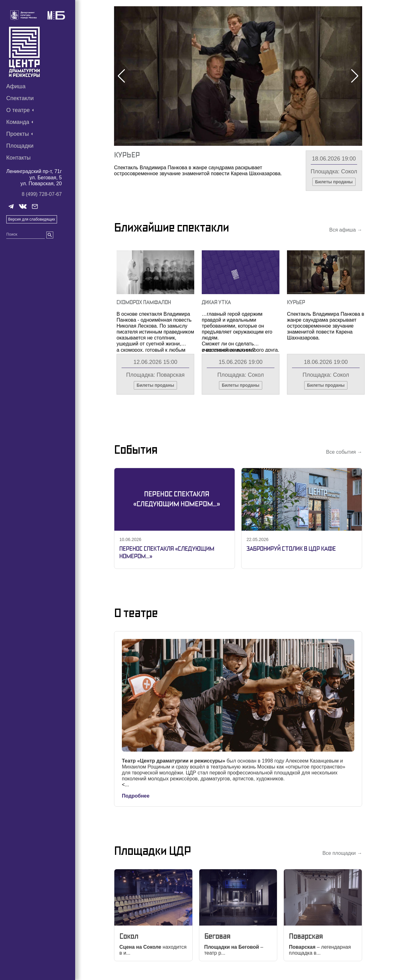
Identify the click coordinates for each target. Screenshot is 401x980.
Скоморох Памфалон (144, 302)
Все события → (344, 452)
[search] (50, 235)
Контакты (18, 158)
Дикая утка (216, 302)
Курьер (127, 155)
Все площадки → (342, 853)
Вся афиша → (346, 230)
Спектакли (20, 98)
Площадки (20, 146)
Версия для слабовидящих (32, 219)
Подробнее (136, 796)
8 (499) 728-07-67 (42, 194)
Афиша (16, 86)
